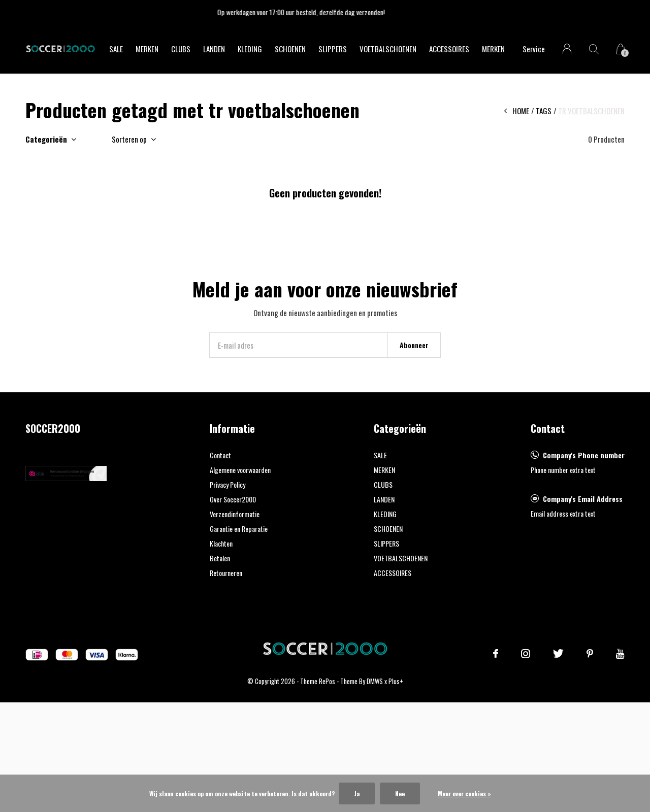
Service (534, 49)
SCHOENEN (290, 49)
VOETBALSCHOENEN (388, 49)
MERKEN (147, 49)
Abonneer (414, 345)
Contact (220, 455)
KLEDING (250, 49)
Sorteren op (129, 139)
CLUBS (181, 49)
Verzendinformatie (235, 514)
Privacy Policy (227, 484)
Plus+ (396, 681)
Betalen (220, 558)
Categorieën (46, 139)
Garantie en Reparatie (239, 529)
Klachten (221, 543)
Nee (400, 793)
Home (521, 111)
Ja (357, 793)
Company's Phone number (584, 455)
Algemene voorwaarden (240, 470)
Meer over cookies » (464, 793)
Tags (544, 111)
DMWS (375, 681)
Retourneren (226, 573)
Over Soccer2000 (233, 499)
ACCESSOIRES (449, 49)
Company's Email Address (583, 499)
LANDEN (214, 49)
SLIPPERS (333, 49)
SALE (116, 49)
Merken (493, 49)
